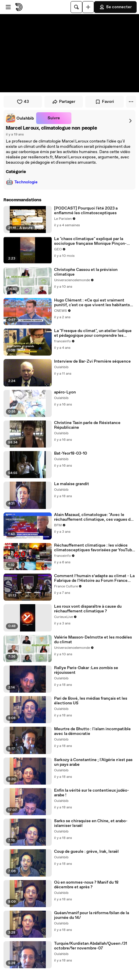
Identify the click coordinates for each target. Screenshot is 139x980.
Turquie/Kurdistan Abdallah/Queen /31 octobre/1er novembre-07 (91, 946)
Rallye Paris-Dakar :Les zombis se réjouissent (86, 670)
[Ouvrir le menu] (8, 7)
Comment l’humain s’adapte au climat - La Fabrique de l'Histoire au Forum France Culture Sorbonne (94, 578)
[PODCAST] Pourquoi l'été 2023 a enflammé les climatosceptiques (86, 211)
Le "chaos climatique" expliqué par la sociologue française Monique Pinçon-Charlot (90, 241)
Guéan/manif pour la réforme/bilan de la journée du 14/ (92, 915)
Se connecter (115, 7)
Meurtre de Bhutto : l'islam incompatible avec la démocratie (92, 731)
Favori (104, 102)
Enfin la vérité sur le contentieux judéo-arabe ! (92, 793)
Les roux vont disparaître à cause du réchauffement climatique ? (88, 609)
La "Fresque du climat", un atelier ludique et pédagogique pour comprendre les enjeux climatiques (93, 333)
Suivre (54, 118)
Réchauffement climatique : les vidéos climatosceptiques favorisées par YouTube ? (94, 548)
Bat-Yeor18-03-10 (71, 453)
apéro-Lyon (65, 392)
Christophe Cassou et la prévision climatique (86, 272)
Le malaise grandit (72, 484)
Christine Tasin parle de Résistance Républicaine (87, 425)
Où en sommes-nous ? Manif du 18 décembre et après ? (86, 885)
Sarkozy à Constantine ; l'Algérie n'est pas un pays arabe (93, 762)
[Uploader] (88, 7)
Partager (64, 102)
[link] (20, 118)
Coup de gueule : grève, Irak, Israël (86, 852)
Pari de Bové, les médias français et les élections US (91, 701)
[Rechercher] (76, 7)
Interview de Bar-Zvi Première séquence (92, 361)
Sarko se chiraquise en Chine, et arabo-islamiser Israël (91, 823)
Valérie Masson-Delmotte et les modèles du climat (93, 640)
